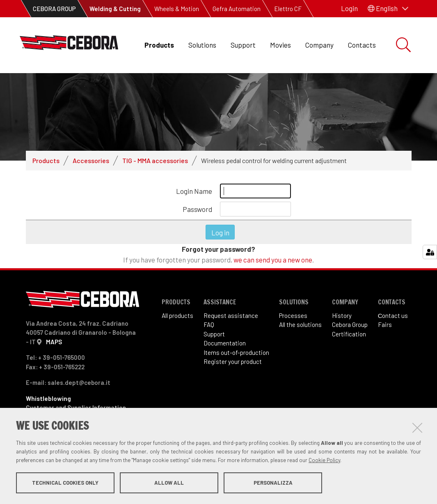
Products (159, 45)
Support (243, 45)
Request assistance (231, 319)
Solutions (202, 45)
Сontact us (393, 319)
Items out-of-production (236, 356)
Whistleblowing (48, 402)
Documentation (225, 347)
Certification (349, 337)
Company (319, 45)
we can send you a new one (273, 263)
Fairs (385, 328)
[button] (388, 9)
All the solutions (300, 328)
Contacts (362, 45)
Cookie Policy (324, 460)
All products (177, 319)
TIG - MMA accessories (155, 164)
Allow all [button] (169, 483)
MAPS (54, 345)
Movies (280, 45)
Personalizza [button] (273, 483)
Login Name (194, 194)
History (342, 319)
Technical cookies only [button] (65, 483)
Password (197, 212)
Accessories (91, 164)
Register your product (233, 365)
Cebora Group (350, 328)
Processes (293, 319)
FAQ (209, 328)
